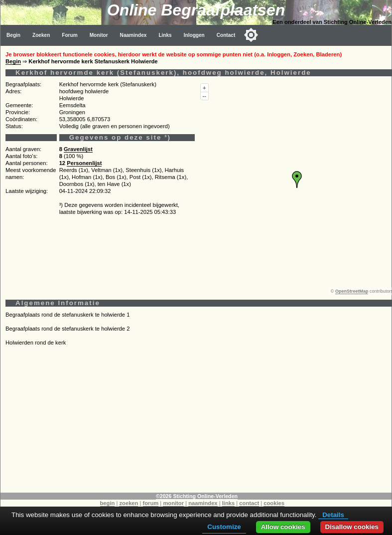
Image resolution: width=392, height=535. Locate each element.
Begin (13, 35)
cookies (274, 503)
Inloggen (194, 35)
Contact (226, 35)
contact (249, 503)
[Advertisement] (196, 423)
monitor (173, 503)
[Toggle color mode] (251, 35)
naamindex (203, 503)
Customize (224, 527)
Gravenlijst (78, 149)
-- (204, 96)
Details (333, 515)
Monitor (99, 35)
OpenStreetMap (352, 291)
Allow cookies (283, 527)
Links (165, 35)
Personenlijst (84, 163)
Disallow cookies (352, 527)
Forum (69, 35)
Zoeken (41, 35)
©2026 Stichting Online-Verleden (197, 496)
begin (108, 503)
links (229, 503)
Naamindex (133, 35)
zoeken (129, 503)
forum (151, 503)
